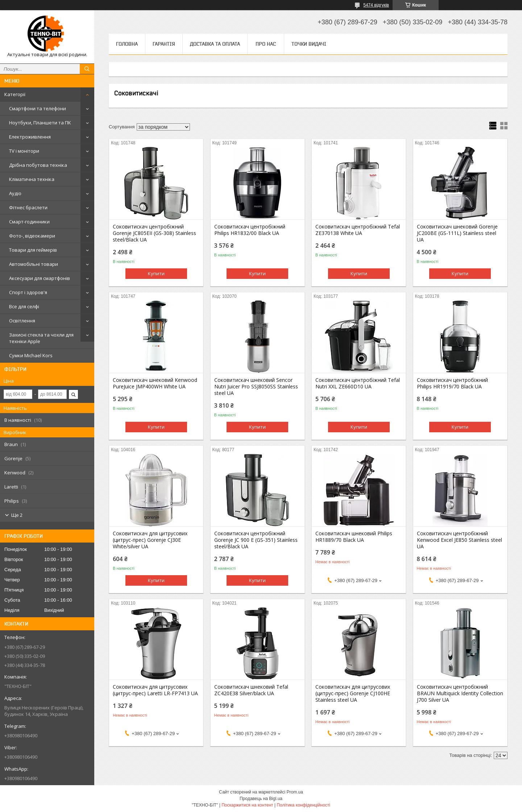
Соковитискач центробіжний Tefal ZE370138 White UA (358, 230)
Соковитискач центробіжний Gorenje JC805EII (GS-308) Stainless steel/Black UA (154, 233)
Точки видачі (309, 44)
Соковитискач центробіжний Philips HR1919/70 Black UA (452, 383)
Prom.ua (295, 792)
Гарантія (164, 44)
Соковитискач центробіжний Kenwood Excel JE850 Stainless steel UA (459, 540)
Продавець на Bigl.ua (261, 799)
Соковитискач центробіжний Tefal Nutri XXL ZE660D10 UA (358, 383)
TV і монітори (24, 151)
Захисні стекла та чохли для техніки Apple (41, 338)
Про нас (266, 44)
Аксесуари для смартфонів (40, 278)
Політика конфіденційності (303, 805)
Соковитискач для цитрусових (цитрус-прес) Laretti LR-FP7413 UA (155, 690)
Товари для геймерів (33, 250)
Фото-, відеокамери (32, 236)
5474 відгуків (376, 5)
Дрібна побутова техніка (38, 165)
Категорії (15, 94)
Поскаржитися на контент (247, 805)
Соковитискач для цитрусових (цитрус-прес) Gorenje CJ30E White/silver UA (150, 540)
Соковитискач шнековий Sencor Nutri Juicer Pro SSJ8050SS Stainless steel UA (256, 387)
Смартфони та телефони (38, 108)
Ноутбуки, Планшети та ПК (40, 123)
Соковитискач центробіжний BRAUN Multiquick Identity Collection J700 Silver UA (460, 693)
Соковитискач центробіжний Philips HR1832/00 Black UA (250, 230)
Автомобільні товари (34, 264)
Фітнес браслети (28, 207)
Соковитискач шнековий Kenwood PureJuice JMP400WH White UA (155, 383)
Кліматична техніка (32, 179)
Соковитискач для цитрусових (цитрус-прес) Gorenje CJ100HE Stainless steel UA (353, 693)
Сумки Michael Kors (31, 355)
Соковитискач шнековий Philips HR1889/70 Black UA (354, 537)
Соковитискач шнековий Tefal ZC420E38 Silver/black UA (251, 690)
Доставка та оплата (215, 44)
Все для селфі (24, 306)
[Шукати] (87, 69)
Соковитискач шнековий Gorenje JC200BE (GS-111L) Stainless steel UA (457, 233)
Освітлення (22, 321)
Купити (156, 273)
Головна (127, 44)
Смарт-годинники (29, 222)
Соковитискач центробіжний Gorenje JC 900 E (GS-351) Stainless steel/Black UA (256, 540)
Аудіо (15, 193)
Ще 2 (17, 515)
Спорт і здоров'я (28, 292)
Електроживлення (30, 137)
